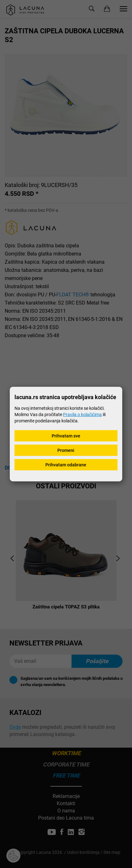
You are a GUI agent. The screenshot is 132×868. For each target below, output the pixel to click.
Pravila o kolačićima (82, 414)
